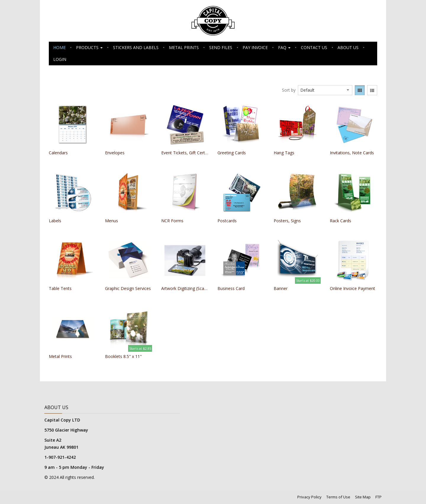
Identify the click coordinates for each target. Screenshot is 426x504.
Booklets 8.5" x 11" (123, 356)
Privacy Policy (309, 497)
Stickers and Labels (136, 47)
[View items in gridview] (360, 90)
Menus (112, 221)
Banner (281, 288)
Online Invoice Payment (352, 288)
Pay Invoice (255, 47)
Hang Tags (284, 153)
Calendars (58, 153)
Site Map (363, 497)
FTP (379, 497)
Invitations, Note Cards (352, 153)
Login (60, 59)
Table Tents (60, 288)
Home (59, 47)
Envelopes (115, 153)
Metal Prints (184, 47)
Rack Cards (341, 221)
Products (89, 47)
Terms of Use (338, 497)
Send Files (221, 47)
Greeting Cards (232, 153)
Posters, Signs (287, 221)
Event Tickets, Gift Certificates (185, 153)
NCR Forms (172, 221)
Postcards (227, 221)
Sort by (289, 90)
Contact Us (314, 47)
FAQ (284, 47)
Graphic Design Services (128, 288)
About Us (348, 47)
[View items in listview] (372, 90)
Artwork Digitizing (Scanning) (185, 288)
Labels (55, 221)
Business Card (231, 288)
